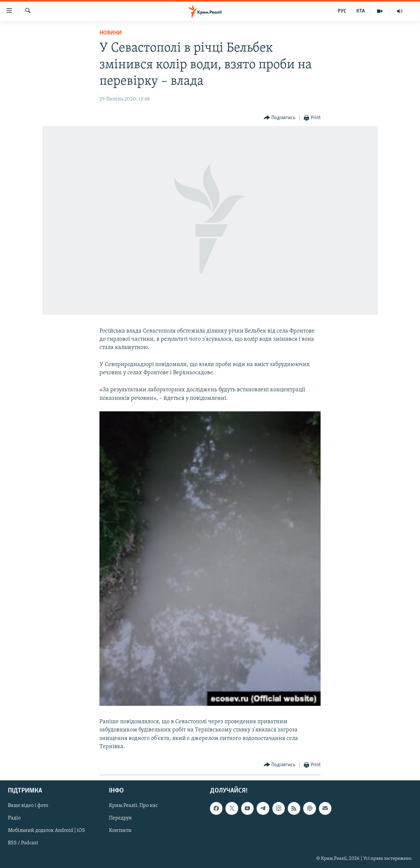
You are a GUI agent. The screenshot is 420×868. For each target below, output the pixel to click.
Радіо (14, 818)
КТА (361, 11)
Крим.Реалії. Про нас (133, 806)
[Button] (280, 118)
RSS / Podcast (23, 843)
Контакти (120, 831)
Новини (111, 33)
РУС (342, 11)
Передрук (120, 818)
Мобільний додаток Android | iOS (46, 831)
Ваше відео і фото (28, 806)
